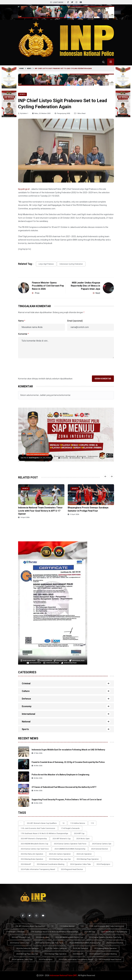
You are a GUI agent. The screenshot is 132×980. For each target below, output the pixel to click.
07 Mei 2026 (37, 753)
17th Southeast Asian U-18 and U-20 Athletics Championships (44, 834)
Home (21, 69)
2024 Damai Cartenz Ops (102, 844)
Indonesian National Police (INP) (64, 975)
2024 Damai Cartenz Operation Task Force (70, 844)
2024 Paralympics (103, 864)
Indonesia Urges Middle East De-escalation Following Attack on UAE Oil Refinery (68, 750)
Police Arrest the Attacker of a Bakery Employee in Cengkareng (60, 775)
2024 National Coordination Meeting (51, 864)
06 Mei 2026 (37, 766)
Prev (36, 293)
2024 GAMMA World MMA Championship (70, 849)
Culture (26, 691)
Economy (27, 706)
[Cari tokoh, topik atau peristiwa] (103, 62)
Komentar (23, 334)
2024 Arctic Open (83, 839)
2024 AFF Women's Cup (62, 839)
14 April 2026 (24, 517)
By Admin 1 (23, 113)
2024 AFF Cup (79, 834)
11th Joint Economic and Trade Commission (38, 828)
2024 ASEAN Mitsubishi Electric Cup (34, 844)
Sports (22, 94)
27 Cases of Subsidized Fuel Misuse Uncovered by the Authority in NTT (64, 787)
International (28, 714)
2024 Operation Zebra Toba (80, 864)
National (26, 722)
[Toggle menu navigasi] (111, 62)
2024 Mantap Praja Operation (88, 859)
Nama (22, 321)
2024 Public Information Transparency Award (38, 869)
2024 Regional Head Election (72, 869)
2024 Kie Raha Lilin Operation (32, 854)
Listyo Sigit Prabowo (46, 264)
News (29, 69)
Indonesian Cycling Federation (71, 264)
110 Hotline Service (78, 823)
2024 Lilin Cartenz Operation (60, 854)
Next (96, 293)
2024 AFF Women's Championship (34, 839)
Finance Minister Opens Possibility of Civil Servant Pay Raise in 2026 (48, 286)
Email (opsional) (75, 321)
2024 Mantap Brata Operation (32, 859)
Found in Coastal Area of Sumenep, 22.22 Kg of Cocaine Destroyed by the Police (68, 762)
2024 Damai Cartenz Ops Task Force (35, 849)
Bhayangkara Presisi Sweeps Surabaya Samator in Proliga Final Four (88, 509)
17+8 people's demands (70, 828)
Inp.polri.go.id (24, 189)
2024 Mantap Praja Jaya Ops (60, 859)
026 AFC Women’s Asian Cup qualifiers (42, 823)
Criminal (26, 683)
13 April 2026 (73, 514)
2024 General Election (100, 849)
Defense (26, 699)
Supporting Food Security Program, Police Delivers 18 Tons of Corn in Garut (67, 800)
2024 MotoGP (26, 864)
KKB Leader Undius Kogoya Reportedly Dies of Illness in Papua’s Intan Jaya (85, 286)
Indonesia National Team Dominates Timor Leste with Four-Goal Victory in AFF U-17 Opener (40, 511)
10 (63, 823)
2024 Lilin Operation (84, 854)
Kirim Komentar (103, 379)
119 (92, 823)
